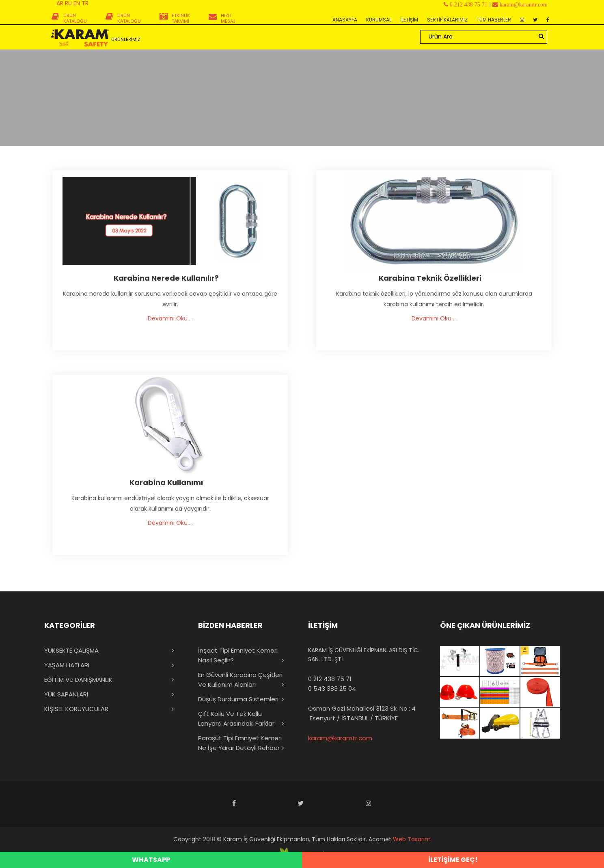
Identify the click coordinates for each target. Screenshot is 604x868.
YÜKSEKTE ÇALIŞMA (71, 650)
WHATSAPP (151, 860)
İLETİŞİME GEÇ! (453, 860)
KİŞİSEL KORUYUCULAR (76, 709)
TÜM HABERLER (494, 20)
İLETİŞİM (409, 20)
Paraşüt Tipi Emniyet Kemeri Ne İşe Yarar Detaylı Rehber (240, 743)
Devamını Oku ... (170, 318)
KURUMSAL (379, 20)
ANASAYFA (345, 20)
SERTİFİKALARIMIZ (447, 20)
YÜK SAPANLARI (66, 694)
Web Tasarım (412, 839)
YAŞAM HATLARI (67, 665)
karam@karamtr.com (340, 738)
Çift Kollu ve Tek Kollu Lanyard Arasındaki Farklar (236, 719)
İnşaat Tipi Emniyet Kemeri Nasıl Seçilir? (238, 655)
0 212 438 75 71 (330, 679)
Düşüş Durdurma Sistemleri (238, 699)
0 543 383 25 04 (332, 689)
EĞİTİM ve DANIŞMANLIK (78, 680)
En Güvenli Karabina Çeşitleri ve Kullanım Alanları (240, 680)
